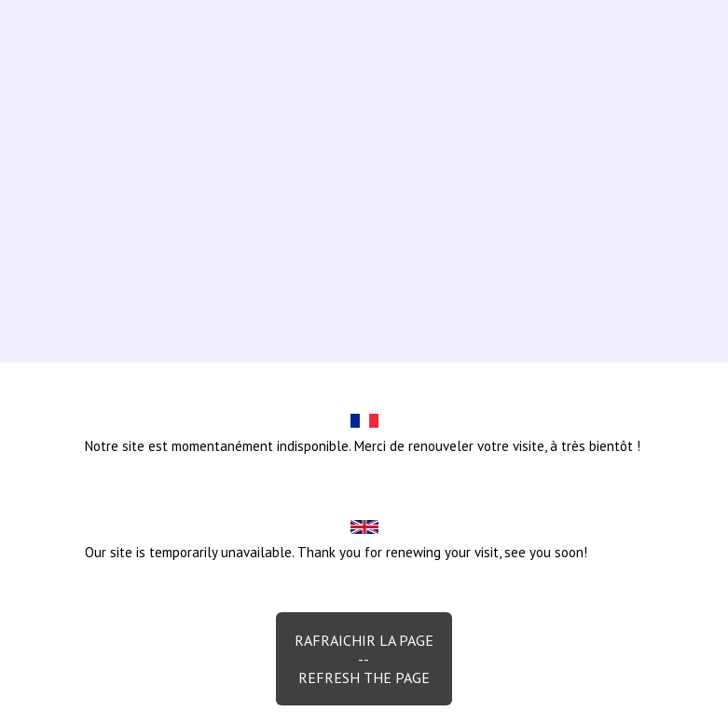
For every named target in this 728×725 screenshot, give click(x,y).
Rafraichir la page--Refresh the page (364, 659)
